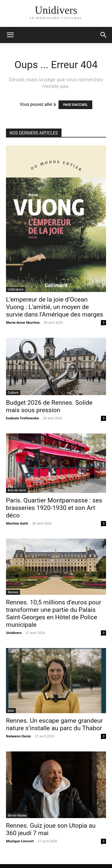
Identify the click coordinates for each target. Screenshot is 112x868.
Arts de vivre (17, 490)
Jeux (11, 710)
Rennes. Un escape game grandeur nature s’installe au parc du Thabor (54, 724)
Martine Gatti (17, 523)
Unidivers (14, 633)
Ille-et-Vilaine (17, 815)
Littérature (16, 289)
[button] (104, 35)
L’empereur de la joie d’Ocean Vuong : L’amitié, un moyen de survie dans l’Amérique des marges (55, 307)
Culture (13, 392)
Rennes (13, 592)
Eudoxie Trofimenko (22, 418)
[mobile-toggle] (10, 35)
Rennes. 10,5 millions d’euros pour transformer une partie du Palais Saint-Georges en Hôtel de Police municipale (54, 613)
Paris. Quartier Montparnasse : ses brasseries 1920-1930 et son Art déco (54, 508)
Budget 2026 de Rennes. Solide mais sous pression (49, 406)
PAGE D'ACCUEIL (75, 105)
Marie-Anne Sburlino (23, 322)
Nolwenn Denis (18, 736)
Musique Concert (20, 841)
